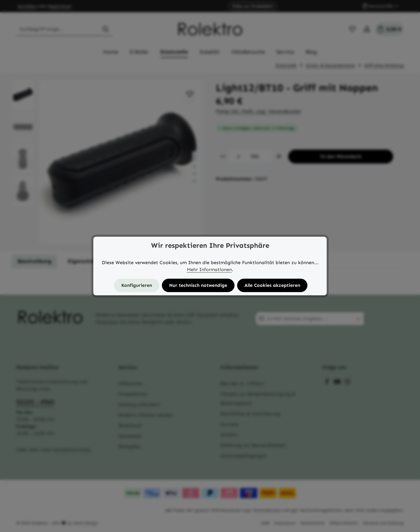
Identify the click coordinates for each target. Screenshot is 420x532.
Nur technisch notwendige (198, 285)
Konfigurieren (137, 285)
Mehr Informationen (209, 269)
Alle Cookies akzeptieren (272, 285)
